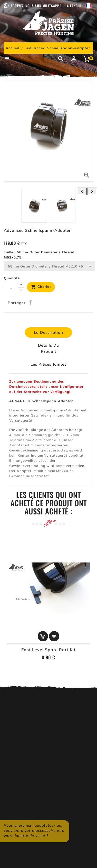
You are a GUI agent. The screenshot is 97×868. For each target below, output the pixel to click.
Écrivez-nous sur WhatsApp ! (36, 6)
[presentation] (82, 191)
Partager (31, 302)
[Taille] (49, 266)
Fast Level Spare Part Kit (48, 650)
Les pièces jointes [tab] (48, 364)
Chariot (41, 287)
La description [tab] (48, 332)
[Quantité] (11, 288)
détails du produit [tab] (48, 348)
